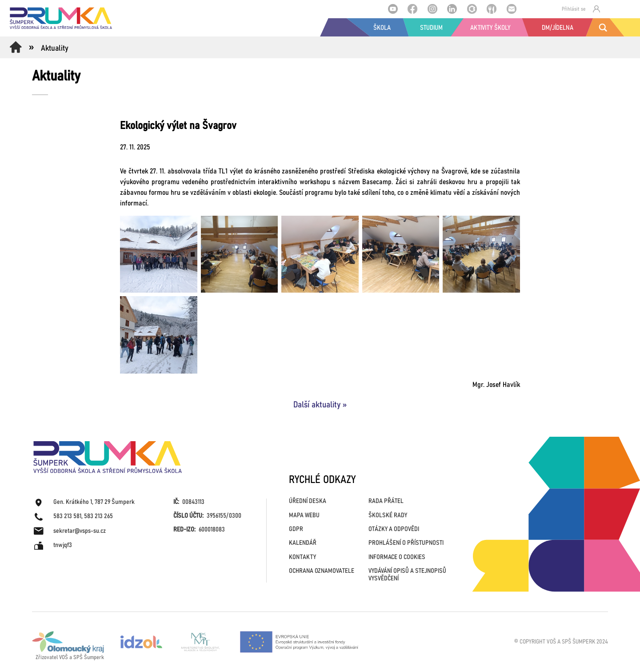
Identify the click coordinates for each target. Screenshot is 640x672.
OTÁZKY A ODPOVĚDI (394, 529)
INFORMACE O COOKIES (397, 557)
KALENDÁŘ (303, 543)
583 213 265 (98, 516)
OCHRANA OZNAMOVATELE (322, 571)
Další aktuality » (320, 405)
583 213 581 (67, 516)
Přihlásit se (581, 9)
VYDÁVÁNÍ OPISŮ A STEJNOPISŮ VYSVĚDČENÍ (407, 575)
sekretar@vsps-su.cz (80, 531)
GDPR (296, 529)
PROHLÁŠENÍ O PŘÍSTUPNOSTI (406, 543)
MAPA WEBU (304, 515)
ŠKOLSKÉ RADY (388, 515)
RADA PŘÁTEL (386, 501)
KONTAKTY (302, 557)
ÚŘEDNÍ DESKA (308, 501)
